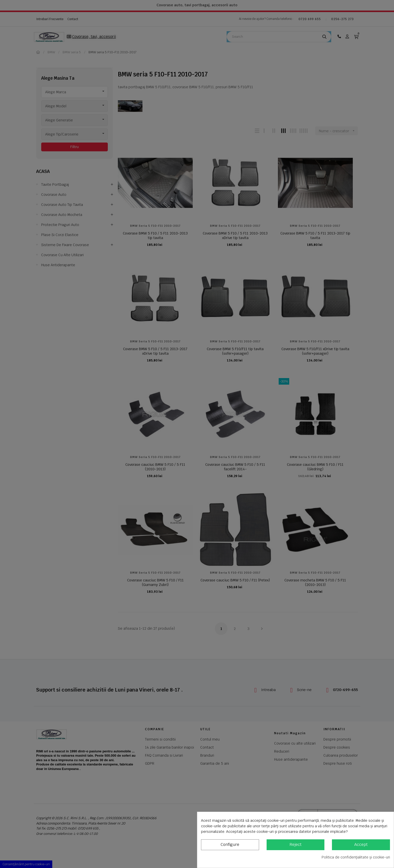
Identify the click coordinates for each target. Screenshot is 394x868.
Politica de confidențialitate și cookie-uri (356, 857)
